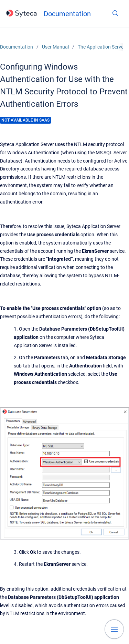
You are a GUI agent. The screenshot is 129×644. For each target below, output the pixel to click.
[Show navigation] (114, 629)
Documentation (67, 14)
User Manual (55, 47)
